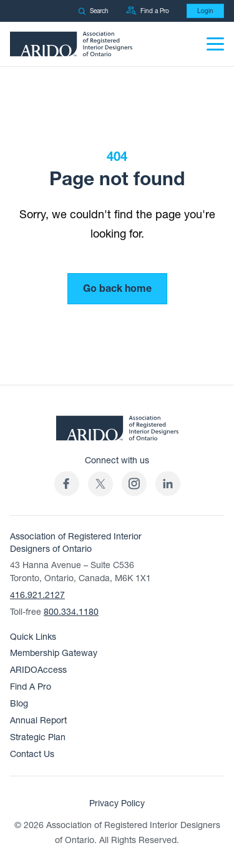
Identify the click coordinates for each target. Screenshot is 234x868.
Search (93, 11)
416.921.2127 (37, 595)
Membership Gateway (54, 653)
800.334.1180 (71, 612)
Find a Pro (148, 11)
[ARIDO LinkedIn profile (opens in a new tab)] (168, 484)
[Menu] (215, 44)
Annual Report (38, 721)
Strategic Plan (38, 737)
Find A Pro (31, 687)
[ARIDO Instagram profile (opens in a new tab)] (134, 484)
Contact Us (32, 754)
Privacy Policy (117, 803)
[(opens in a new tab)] (100, 484)
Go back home (117, 289)
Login (205, 11)
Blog (19, 704)
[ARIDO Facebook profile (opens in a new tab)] (67, 484)
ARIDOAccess (38, 670)
